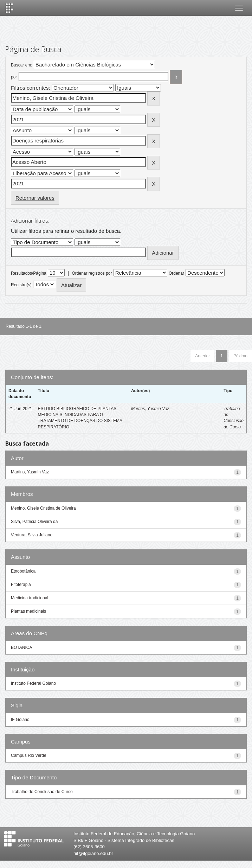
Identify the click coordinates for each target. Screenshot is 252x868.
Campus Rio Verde (29, 755)
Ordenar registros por (92, 273)
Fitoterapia (21, 585)
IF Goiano (20, 720)
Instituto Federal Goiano (33, 683)
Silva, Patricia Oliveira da (34, 522)
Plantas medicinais (28, 611)
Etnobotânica (23, 571)
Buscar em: (22, 65)
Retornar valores (35, 198)
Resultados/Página (29, 273)
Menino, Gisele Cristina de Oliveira (43, 508)
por (14, 77)
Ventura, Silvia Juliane (32, 535)
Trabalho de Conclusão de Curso (42, 792)
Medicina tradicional (30, 598)
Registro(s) (21, 285)
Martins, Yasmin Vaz (150, 409)
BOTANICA (21, 647)
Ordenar (176, 273)
